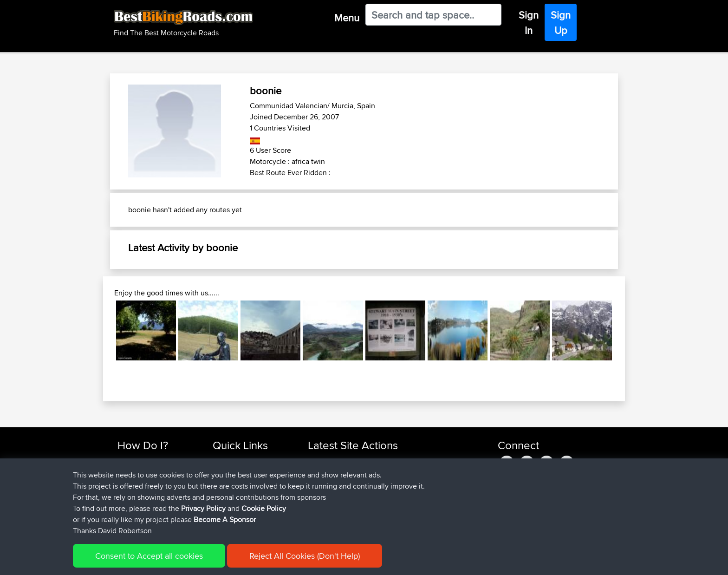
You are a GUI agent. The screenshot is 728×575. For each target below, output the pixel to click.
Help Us (225, 517)
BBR (369, 461)
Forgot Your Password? (153, 494)
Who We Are (231, 494)
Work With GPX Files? (150, 483)
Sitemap (204, 561)
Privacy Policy (242, 561)
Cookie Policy (288, 561)
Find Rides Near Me (147, 461)
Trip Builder (230, 483)
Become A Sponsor (147, 506)
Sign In (529, 23)
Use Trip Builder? (143, 472)
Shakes (320, 494)
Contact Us (229, 506)
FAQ (124, 517)
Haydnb (321, 517)
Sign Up (561, 23)
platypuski (324, 472)
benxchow (324, 461)
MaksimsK (324, 483)
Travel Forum (232, 472)
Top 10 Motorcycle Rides (249, 461)
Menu (347, 18)
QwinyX (320, 506)
